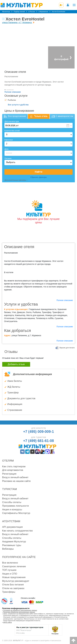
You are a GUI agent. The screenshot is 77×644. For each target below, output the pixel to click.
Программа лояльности (15, 506)
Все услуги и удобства (18, 105)
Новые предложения (14, 577)
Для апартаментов (13, 470)
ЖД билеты (14, 387)
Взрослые (9, 140)
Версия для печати (67, 348)
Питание (8, 158)
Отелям (8, 461)
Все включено (10, 563)
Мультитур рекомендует (16, 581)
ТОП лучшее (9, 570)
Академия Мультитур (14, 542)
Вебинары (8, 549)
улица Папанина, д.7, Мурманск (17, 22)
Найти (38, 172)
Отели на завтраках (13, 588)
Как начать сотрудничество (17, 531)
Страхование (15, 410)
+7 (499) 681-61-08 (39, 441)
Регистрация (9, 474)
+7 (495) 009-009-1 (39, 432)
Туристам (10, 489)
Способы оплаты (12, 502)
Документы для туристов (21, 398)
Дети (6, 149)
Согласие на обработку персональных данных (20, 610)
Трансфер (13, 393)
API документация (12, 527)
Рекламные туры (12, 545)
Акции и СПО (10, 574)
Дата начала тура (12, 121)
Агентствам (11, 521)
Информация (15, 404)
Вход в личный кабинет (15, 477)
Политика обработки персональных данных (19, 612)
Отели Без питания (13, 585)
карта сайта (7, 622)
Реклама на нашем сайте (16, 481)
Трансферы (9, 592)
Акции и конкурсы (12, 510)
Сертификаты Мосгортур (16, 513)
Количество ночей (12, 131)
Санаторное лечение (14, 566)
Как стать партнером (14, 466)
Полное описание (13, 92)
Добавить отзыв (16, 364)
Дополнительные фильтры (15, 180)
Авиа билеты (15, 381)
